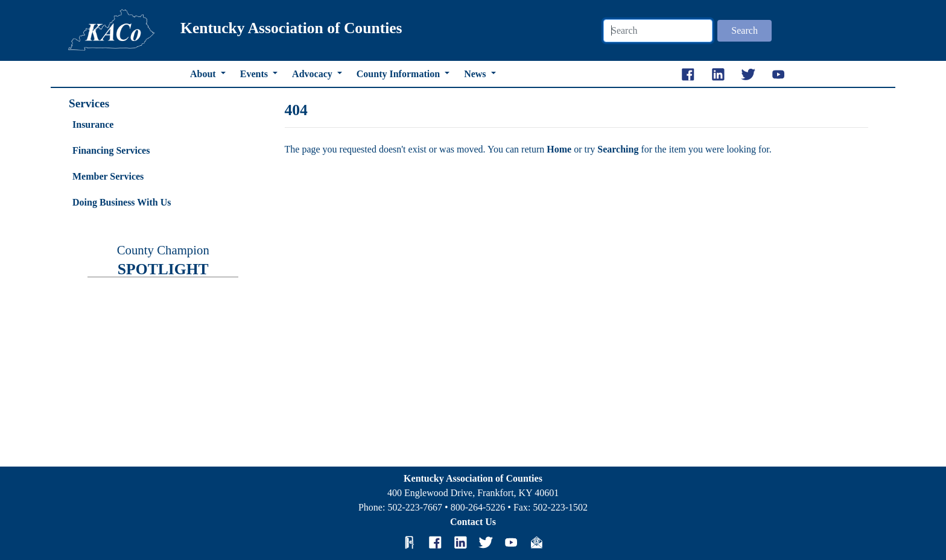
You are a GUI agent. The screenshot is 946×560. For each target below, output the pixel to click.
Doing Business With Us (122, 202)
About (204, 74)
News (476, 74)
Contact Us (473, 522)
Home (560, 149)
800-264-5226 (478, 507)
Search (744, 30)
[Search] (658, 31)
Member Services (108, 176)
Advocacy (313, 74)
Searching (619, 149)
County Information (399, 74)
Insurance (93, 124)
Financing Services (111, 150)
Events (255, 74)
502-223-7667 (415, 507)
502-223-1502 (560, 507)
